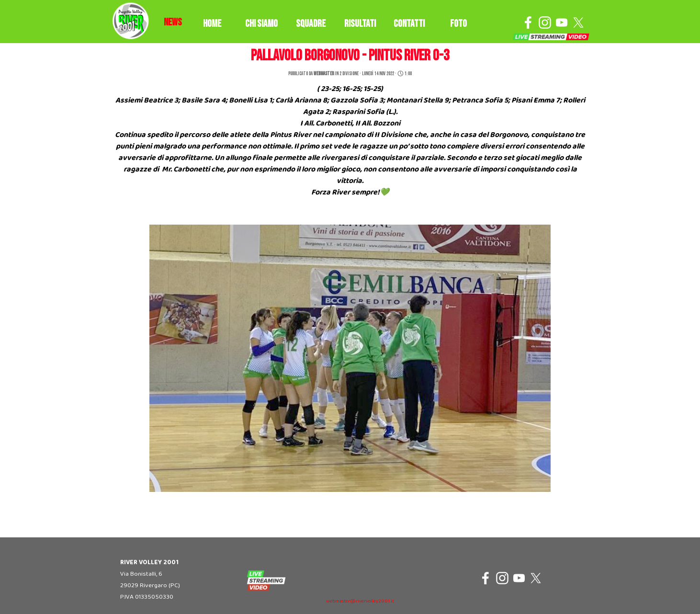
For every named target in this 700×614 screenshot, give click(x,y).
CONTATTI (409, 24)
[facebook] (528, 23)
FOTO (458, 24)
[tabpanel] (173, 23)
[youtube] (562, 23)
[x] (578, 23)
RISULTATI (360, 24)
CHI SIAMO (261, 24)
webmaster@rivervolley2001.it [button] (360, 601)
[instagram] (545, 23)
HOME (212, 24)
